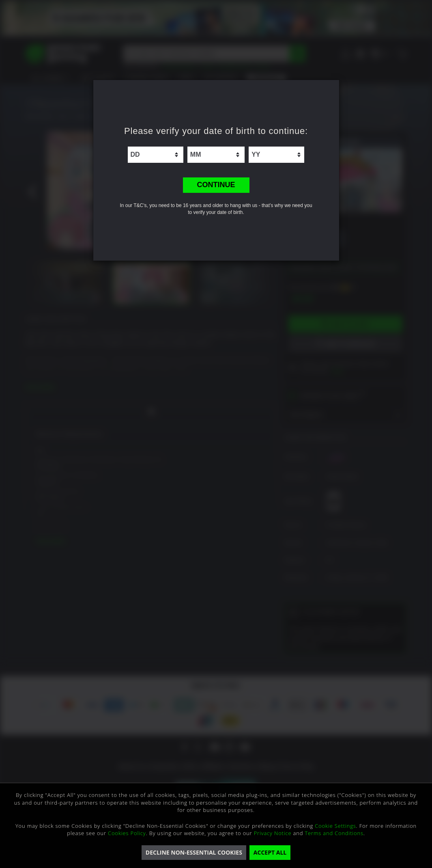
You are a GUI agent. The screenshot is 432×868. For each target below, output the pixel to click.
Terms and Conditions (334, 833)
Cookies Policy (127, 833)
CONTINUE (216, 185)
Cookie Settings (335, 826)
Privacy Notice (273, 833)
